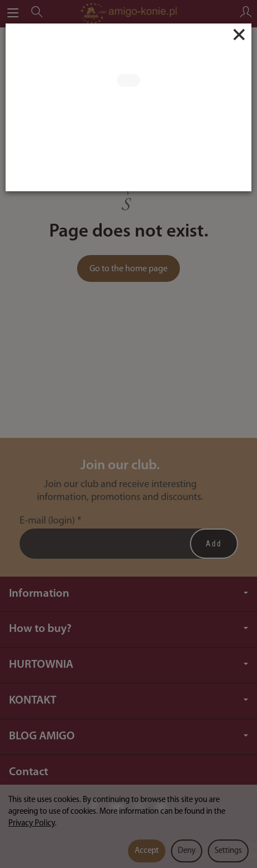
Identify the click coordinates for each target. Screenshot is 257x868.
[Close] (239, 35)
